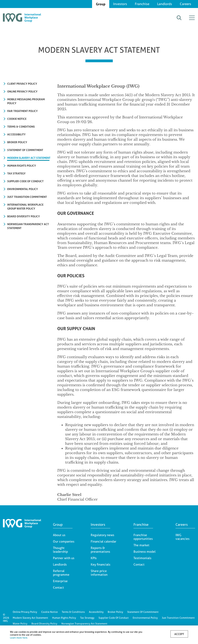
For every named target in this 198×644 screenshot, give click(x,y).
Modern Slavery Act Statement (30, 618)
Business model (145, 552)
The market (141, 545)
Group (101, 4)
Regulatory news (102, 535)
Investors (120, 4)
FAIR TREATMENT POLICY (22, 111)
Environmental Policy (145, 618)
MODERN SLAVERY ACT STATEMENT (29, 158)
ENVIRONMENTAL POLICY (23, 189)
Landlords (165, 4)
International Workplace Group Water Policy (25, 207)
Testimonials (142, 558)
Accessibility (96, 612)
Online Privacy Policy (25, 612)
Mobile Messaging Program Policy (26, 101)
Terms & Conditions (73, 612)
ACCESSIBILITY (16, 134)
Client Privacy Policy (22, 84)
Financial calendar (103, 541)
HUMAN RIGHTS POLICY (22, 166)
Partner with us (64, 558)
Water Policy (20, 624)
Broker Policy (115, 612)
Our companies (64, 541)
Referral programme (61, 573)
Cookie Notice (49, 612)
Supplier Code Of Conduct (114, 618)
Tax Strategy (87, 618)
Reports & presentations (100, 550)
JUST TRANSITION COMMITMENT (27, 197)
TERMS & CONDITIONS (21, 127)
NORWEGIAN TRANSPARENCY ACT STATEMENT (28, 226)
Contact (58, 588)
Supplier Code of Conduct (25, 181)
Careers (185, 4)
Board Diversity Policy (24, 216)
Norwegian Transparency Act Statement (84, 624)
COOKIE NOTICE (17, 119)
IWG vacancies (182, 537)
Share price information (99, 573)
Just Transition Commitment (178, 618)
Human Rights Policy (64, 618)
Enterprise (60, 581)
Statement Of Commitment (143, 612)
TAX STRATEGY (16, 173)
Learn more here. (19, 638)
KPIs (94, 558)
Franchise (142, 4)
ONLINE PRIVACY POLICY (22, 91)
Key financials (100, 564)
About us (59, 535)
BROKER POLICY (17, 142)
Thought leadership (60, 550)
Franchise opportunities (143, 537)
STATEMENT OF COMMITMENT (25, 150)
